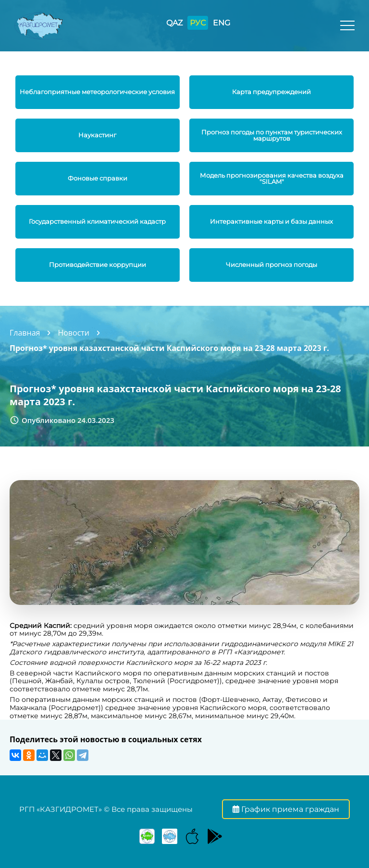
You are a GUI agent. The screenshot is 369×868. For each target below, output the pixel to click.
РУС (198, 23)
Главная (25, 333)
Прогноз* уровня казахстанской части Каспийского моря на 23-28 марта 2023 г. (169, 348)
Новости (74, 333)
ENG (221, 23)
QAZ (174, 23)
